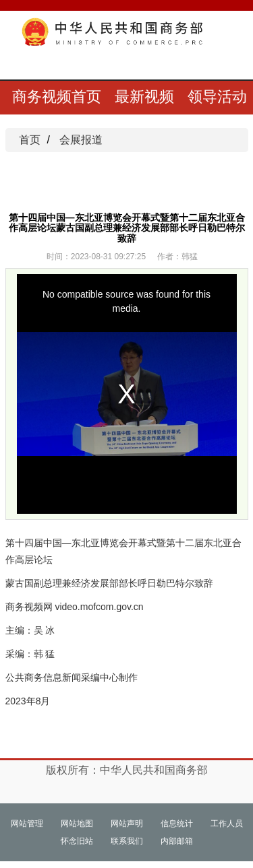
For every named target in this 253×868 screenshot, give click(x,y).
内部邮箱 (177, 841)
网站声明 (127, 824)
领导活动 (217, 97)
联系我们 (127, 841)
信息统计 (177, 824)
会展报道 (81, 140)
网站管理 (27, 824)
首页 (30, 140)
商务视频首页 (57, 97)
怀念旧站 (77, 841)
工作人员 (227, 824)
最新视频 (144, 97)
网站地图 (77, 824)
